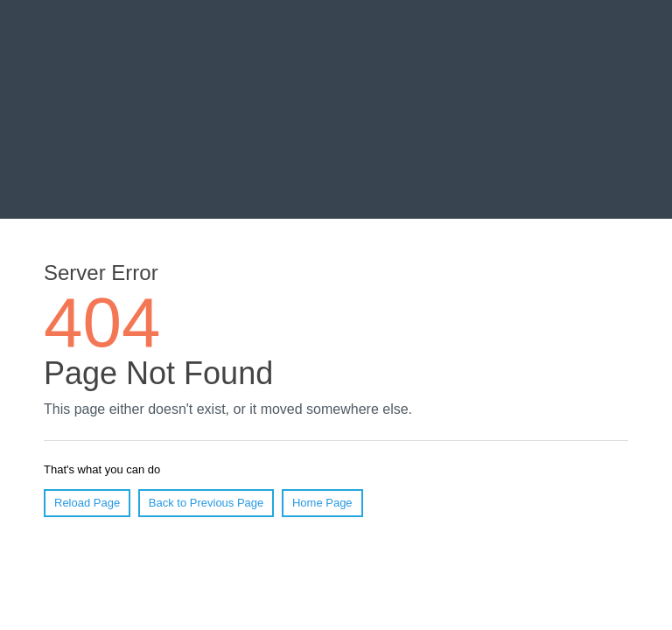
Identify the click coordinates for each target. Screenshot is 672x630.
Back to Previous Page (206, 503)
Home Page (322, 503)
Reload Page (87, 503)
